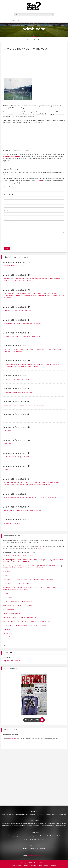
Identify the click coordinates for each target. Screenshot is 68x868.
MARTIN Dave (8, 418)
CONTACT (54, 865)
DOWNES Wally (19, 311)
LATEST (26, 865)
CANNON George (8, 566)
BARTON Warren (20, 279)
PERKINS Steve (7, 613)
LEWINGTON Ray (41, 405)
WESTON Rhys (7, 633)
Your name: (8, 203)
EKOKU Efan (17, 323)
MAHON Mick (7, 605)
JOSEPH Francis (8, 598)
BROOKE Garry (58, 560)
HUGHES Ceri (24, 590)
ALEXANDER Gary (28, 556)
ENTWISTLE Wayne (36, 323)
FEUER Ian (19, 580)
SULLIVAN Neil (35, 621)
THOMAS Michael (19, 497)
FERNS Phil (25, 336)
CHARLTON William (55, 566)
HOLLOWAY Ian (22, 366)
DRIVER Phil (28, 311)
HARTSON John (37, 364)
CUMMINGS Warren (42, 568)
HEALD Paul (56, 364)
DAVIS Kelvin (7, 572)
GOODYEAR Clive (49, 349)
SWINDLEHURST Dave (44, 485)
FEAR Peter (17, 336)
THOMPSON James (31, 497)
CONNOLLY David (51, 293)
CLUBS (20, 865)
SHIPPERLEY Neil (9, 485)
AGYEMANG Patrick (10, 266)
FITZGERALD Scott (35, 336)
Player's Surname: (10, 187)
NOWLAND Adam (8, 609)
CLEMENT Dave (40, 293)
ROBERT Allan (7, 637)
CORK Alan (19, 296)
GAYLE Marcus (8, 349)
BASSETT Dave (30, 279)
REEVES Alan (8, 470)
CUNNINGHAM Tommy (44, 296)
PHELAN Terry (25, 457)
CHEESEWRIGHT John (9, 568)
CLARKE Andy (31, 293)
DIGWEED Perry (9, 311)
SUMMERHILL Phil (31, 485)
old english (12, 657)
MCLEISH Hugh (28, 605)
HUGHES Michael (33, 366)
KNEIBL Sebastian (26, 602)
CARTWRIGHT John (21, 566)
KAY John (6, 602)
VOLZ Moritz (7, 629)
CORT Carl (31, 568)
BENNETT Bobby (50, 279)
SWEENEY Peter (46, 621)
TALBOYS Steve (8, 497)
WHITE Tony (17, 510)
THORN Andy (42, 497)
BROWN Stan (17, 562)
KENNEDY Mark (15, 602)
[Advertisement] (20, 65)
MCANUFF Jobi (17, 605)
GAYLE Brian (25, 584)
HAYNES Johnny (47, 364)
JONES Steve (8, 379)
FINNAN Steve (28, 580)
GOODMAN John (38, 349)
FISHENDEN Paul (39, 580)
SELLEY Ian (6, 621)
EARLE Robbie (8, 323)
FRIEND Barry (50, 580)
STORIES (33, 865)
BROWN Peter (7, 562)
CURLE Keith (9, 298)
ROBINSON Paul (20, 617)
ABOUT (46, 865)
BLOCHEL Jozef (27, 560)
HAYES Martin (28, 588)
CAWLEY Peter (32, 566)
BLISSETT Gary (12, 281)
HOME (13, 865)
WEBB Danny (8, 510)
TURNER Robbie (51, 497)
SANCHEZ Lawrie (9, 483)
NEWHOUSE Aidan (9, 431)
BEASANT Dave (40, 279)
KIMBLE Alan (8, 392)
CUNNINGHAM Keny (58, 296)
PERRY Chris (8, 457)
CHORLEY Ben (22, 293)
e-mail (40, 181)
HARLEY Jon (18, 364)
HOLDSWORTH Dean (10, 366)
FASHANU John (8, 336)
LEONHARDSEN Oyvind (20, 405)
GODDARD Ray (27, 349)
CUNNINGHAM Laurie (29, 296)
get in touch (13, 738)
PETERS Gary (16, 457)
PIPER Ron (16, 613)
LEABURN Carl (8, 405)
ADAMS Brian (7, 556)
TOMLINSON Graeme (20, 625)
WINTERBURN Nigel (27, 510)
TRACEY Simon (33, 625)
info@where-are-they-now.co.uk (36, 856)
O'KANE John (8, 444)
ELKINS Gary (25, 323)
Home (29, 40)
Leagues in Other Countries (11, 661)
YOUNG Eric (8, 523)
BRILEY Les (30, 281)
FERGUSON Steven (9, 580)
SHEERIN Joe (45, 483)
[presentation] (18, 240)
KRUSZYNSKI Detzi (26, 392)
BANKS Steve (7, 560)
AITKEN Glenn (17, 556)
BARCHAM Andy (9, 279)
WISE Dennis (38, 510)
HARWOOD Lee (8, 588)
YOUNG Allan (16, 523)
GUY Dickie (20, 351)
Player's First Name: (10, 195)
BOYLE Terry (48, 560)
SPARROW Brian (20, 485)
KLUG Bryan (16, 392)
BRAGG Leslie (22, 281)
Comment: (7, 219)
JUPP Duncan (25, 379)
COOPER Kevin (22, 568)
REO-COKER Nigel (8, 617)
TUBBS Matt (43, 625)
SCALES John (19, 483)
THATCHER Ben (8, 625)
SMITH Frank (25, 621)
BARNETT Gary (17, 560)
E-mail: (6, 211)
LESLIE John (32, 405)
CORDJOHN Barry (9, 296)
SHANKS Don (37, 483)
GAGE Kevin (16, 584)
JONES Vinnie (16, 379)
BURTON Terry (27, 562)
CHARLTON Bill (43, 566)
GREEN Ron (12, 351)
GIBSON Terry (18, 349)
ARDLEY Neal (20, 266)
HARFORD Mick (9, 364)
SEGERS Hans (28, 483)
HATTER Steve (18, 588)
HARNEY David (27, 364)
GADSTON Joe (7, 584)
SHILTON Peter (55, 483)
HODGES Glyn (38, 588)
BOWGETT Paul (38, 560)
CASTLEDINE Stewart (10, 293)
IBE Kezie (6, 594)
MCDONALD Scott (19, 418)
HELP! (40, 865)
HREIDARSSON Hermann (10, 590)
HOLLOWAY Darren (50, 588)
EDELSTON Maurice (9, 576)
